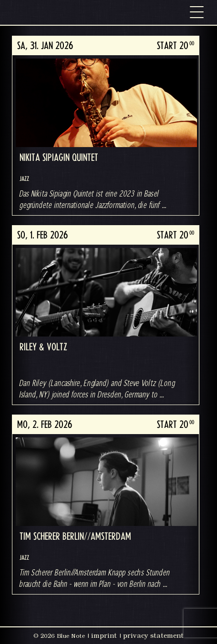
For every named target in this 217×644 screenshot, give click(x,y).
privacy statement (153, 635)
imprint (104, 635)
